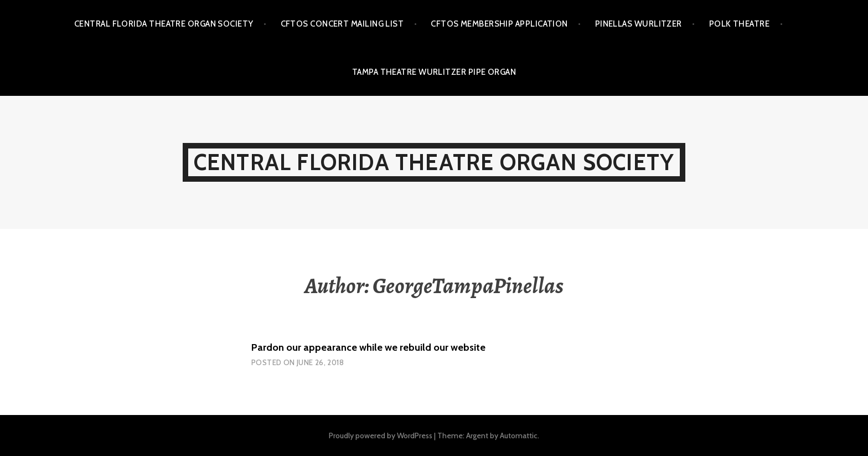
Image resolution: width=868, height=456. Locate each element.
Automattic (519, 435)
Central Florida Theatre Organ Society (164, 24)
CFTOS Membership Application (499, 24)
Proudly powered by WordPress (381, 435)
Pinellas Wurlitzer (639, 24)
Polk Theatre (739, 24)
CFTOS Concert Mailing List (342, 24)
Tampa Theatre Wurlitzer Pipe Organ (434, 72)
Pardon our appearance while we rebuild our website (368, 347)
